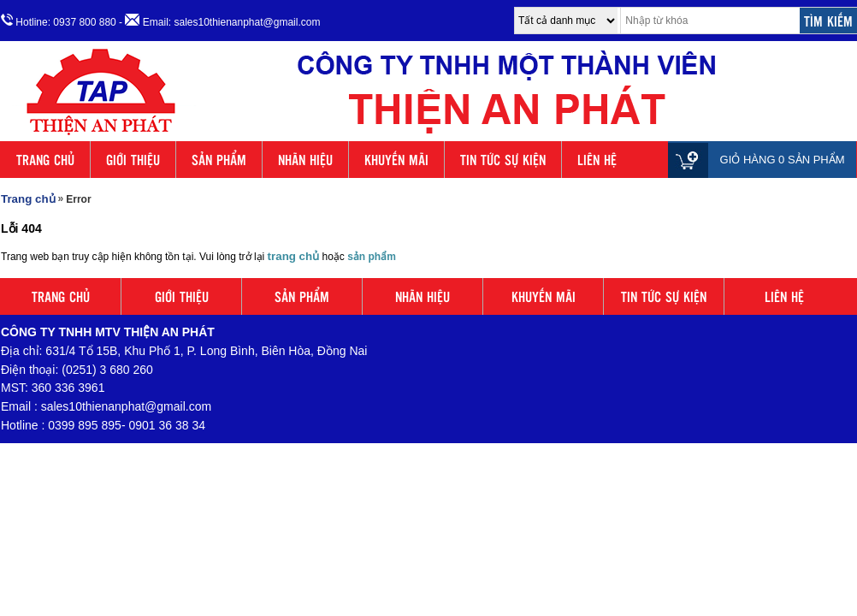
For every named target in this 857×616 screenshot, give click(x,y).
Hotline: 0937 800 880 (59, 21)
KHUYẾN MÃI (396, 160)
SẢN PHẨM (219, 160)
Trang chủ (28, 199)
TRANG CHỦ (45, 160)
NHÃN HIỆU (305, 160)
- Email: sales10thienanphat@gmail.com (219, 21)
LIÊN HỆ (597, 160)
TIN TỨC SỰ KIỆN (503, 160)
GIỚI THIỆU (133, 160)
